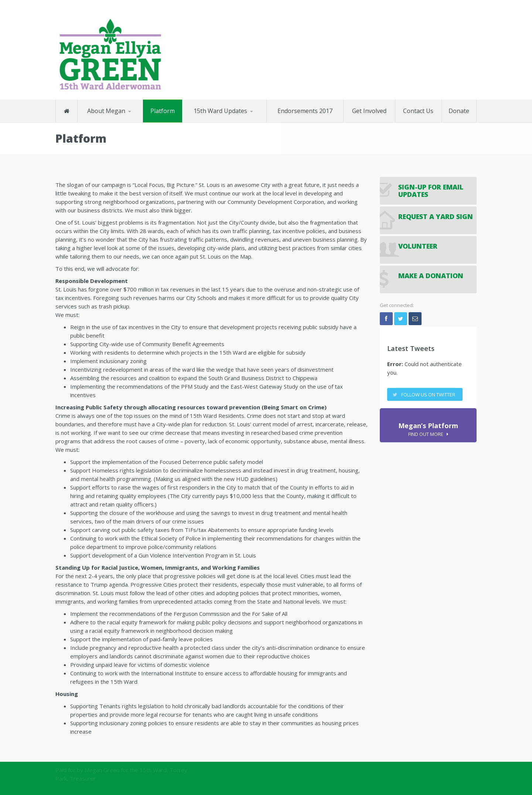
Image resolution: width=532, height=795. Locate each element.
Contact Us (418, 110)
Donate (459, 110)
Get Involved (369, 110)
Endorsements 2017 (305, 110)
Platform (163, 110)
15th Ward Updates (220, 110)
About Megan (106, 110)
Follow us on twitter (428, 395)
